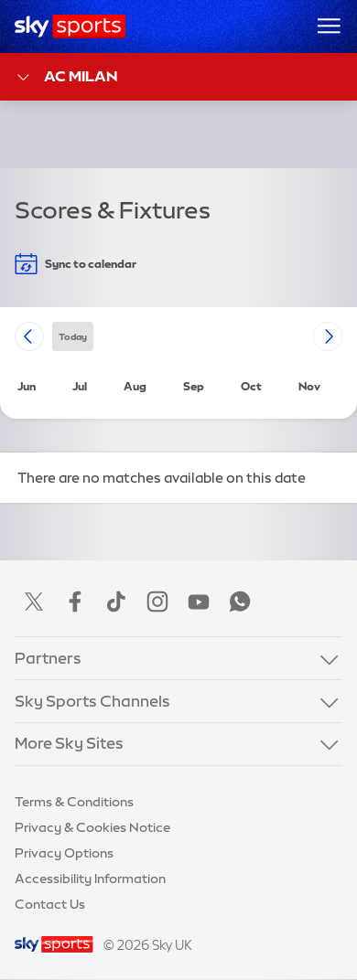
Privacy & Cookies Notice (92, 827)
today (73, 336)
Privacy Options (64, 853)
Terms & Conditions (74, 802)
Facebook (75, 602)
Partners (48, 658)
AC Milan (66, 77)
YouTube (199, 602)
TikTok (116, 602)
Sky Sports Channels (92, 701)
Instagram (157, 602)
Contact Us (50, 904)
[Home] (70, 27)
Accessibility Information (90, 879)
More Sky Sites (69, 743)
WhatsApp (240, 602)
